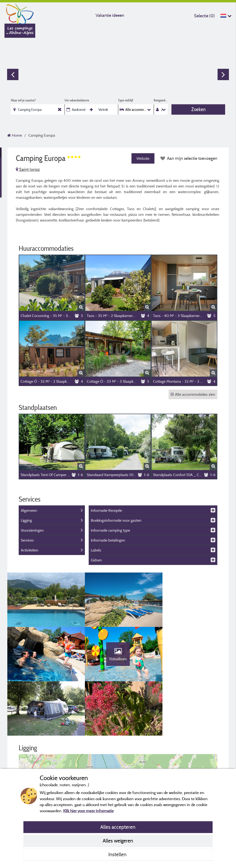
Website (142, 158)
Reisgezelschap (161, 100)
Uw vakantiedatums (77, 100)
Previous (13, 74)
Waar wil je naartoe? (23, 100)
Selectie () (204, 16)
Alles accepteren (118, 827)
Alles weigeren (118, 841)
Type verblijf (126, 100)
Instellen (118, 854)
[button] (118, 745)
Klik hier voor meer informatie (88, 811)
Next (223, 74)
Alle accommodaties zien (193, 394)
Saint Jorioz (28, 169)
